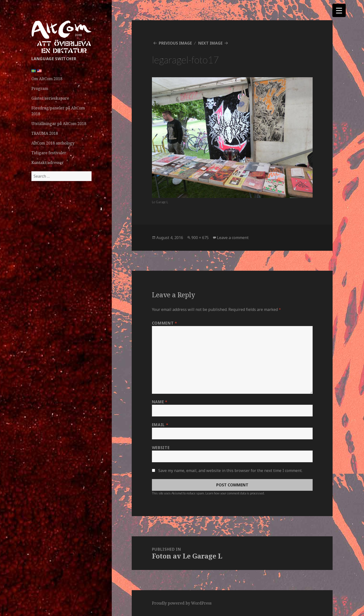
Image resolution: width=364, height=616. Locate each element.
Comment (165, 323)
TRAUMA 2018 (45, 133)
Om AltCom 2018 (47, 79)
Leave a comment (233, 238)
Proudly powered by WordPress (182, 603)
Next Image (210, 43)
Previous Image (175, 43)
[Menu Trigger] (339, 10)
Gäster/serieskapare (50, 98)
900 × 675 (200, 238)
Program (40, 88)
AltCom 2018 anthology (53, 143)
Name (160, 402)
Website (161, 448)
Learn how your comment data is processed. (235, 493)
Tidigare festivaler (49, 153)
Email (160, 425)
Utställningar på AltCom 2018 (59, 124)
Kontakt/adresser (48, 163)
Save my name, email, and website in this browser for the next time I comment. (230, 471)
